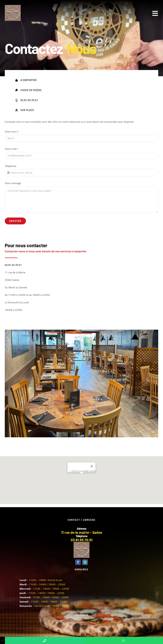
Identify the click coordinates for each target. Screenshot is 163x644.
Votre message (13, 183)
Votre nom (12, 132)
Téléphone (11, 166)
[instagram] (85, 562)
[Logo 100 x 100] (13, 6)
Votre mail (11, 149)
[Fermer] (92, 466)
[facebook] (78, 562)
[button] (81, 477)
